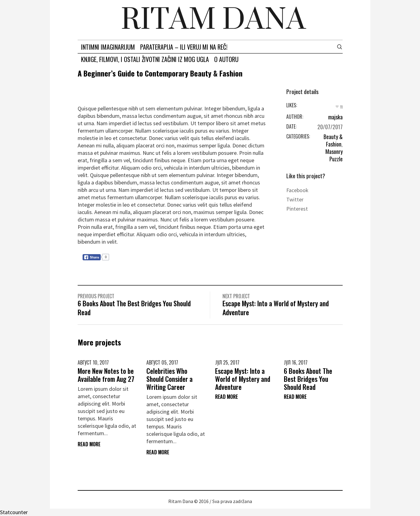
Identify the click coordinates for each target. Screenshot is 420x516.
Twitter (295, 199)
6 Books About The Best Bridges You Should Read (134, 308)
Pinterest (297, 209)
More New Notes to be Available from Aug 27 (106, 375)
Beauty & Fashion (333, 140)
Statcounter (14, 512)
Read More (89, 444)
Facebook (297, 190)
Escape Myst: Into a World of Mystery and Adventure (276, 308)
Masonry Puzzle (334, 155)
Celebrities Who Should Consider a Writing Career (169, 379)
